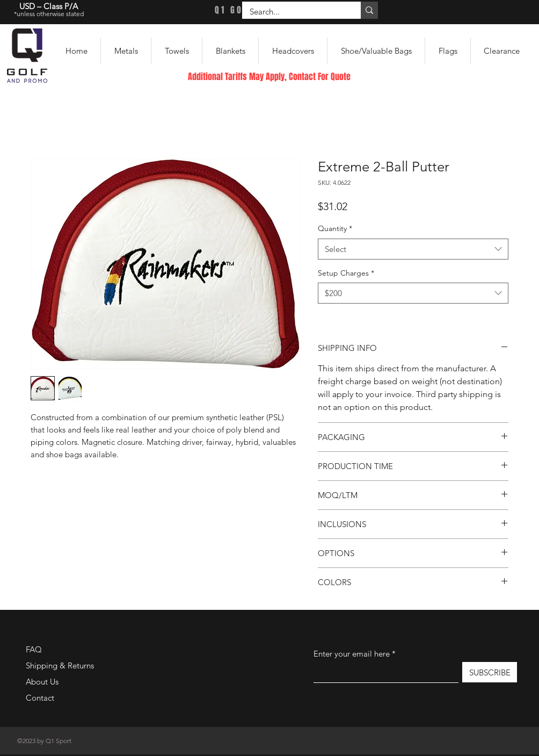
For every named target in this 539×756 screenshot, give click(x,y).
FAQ (34, 649)
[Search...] (294, 12)
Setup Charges (346, 273)
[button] (126, 51)
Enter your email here (352, 654)
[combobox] (413, 249)
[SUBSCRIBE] (490, 672)
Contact (40, 698)
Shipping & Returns (60, 665)
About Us (42, 682)
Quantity (335, 228)
